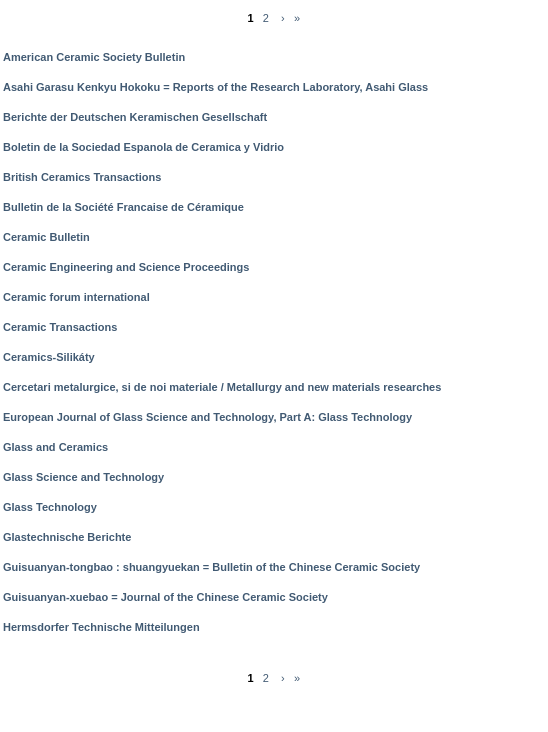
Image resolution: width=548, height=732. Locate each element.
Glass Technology (50, 507)
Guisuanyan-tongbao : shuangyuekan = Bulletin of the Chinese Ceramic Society (211, 567)
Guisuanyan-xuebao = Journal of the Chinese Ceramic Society (165, 597)
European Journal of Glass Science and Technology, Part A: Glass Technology (207, 417)
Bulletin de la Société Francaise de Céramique (123, 207)
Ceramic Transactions (60, 327)
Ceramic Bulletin (46, 237)
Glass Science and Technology (83, 477)
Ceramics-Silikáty (49, 357)
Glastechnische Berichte (67, 537)
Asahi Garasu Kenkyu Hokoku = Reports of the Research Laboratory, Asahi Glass (215, 87)
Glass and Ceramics (55, 447)
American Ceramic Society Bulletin (94, 57)
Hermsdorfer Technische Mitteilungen (101, 627)
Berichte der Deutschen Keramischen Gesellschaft (135, 117)
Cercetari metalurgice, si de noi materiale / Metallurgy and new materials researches (222, 387)
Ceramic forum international (76, 297)
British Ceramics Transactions (82, 177)
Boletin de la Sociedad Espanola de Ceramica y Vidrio (143, 147)
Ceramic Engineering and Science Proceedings (126, 267)
